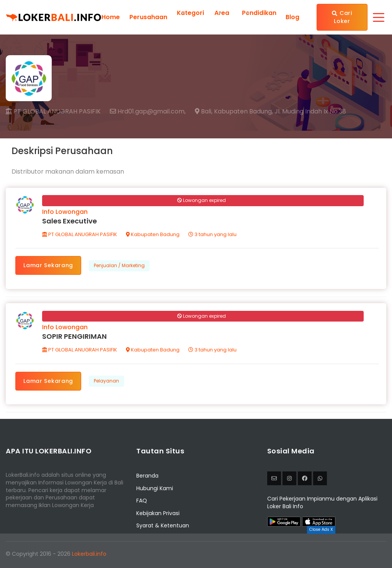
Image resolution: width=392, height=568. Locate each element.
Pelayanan (107, 382)
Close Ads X (321, 529)
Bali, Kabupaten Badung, (234, 112)
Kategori (191, 13)
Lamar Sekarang (49, 266)
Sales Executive (70, 221)
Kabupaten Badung (153, 235)
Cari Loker (342, 17)
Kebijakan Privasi (158, 514)
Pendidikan (260, 13)
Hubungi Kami (155, 489)
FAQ (142, 502)
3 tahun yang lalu (213, 235)
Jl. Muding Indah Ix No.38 (310, 112)
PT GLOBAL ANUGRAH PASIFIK (53, 111)
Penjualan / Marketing (120, 266)
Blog (292, 17)
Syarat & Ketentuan (163, 527)
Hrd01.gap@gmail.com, (148, 112)
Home (111, 17)
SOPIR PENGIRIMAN (75, 337)
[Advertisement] (196, 551)
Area (222, 13)
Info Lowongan (65, 212)
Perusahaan (148, 17)
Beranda (147, 477)
